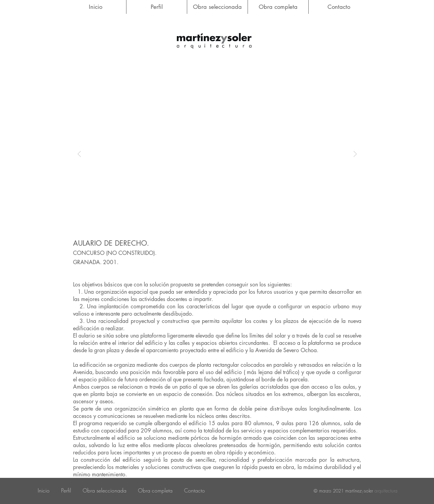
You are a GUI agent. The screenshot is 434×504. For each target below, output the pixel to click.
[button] (217, 154)
